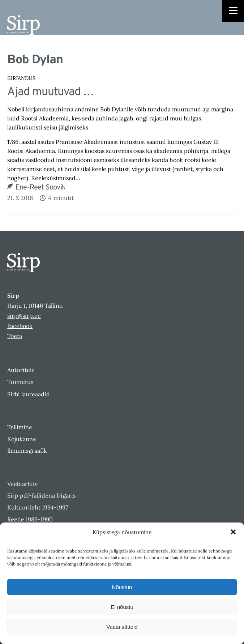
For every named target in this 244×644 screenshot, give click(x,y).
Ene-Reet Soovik (40, 188)
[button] (233, 532)
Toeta (15, 336)
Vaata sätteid (122, 627)
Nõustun (122, 587)
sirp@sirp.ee (24, 316)
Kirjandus (21, 78)
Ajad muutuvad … (50, 92)
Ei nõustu (122, 607)
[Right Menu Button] (233, 12)
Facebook (20, 326)
